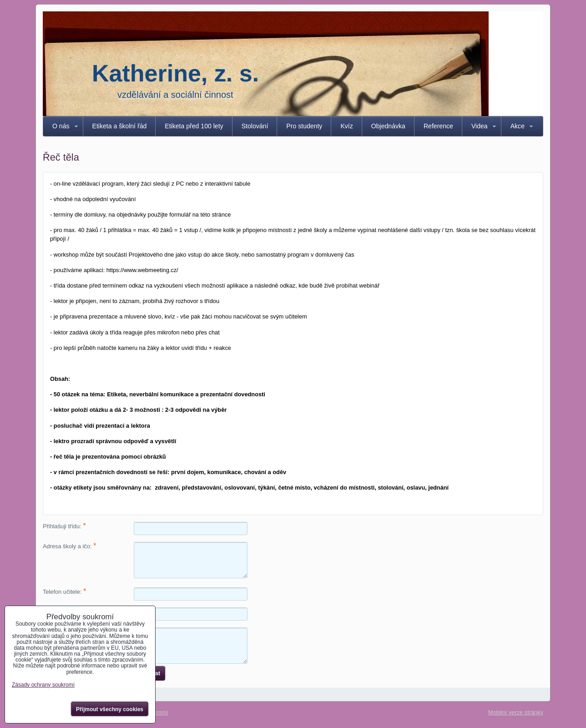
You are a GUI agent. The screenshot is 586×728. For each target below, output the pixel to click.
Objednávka (388, 126)
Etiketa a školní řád (120, 126)
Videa (480, 126)
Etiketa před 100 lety (194, 126)
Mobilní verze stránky (516, 712)
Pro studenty (304, 126)
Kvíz (346, 126)
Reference (438, 126)
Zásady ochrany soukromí (43, 685)
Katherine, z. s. (175, 73)
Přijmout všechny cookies (110, 709)
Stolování (255, 126)
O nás (61, 126)
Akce (518, 126)
